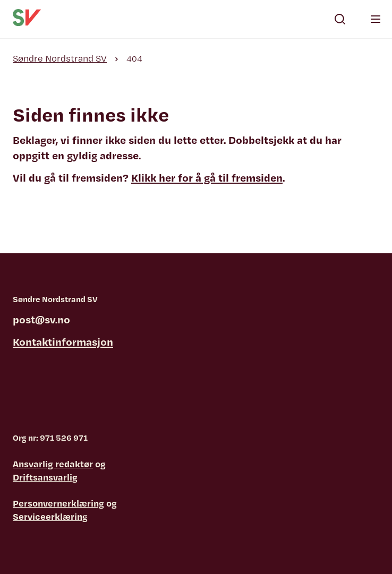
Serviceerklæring (50, 516)
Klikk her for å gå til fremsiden (207, 178)
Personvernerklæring (58, 503)
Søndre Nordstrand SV (60, 58)
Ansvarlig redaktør (53, 464)
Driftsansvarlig (45, 477)
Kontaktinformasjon (63, 342)
